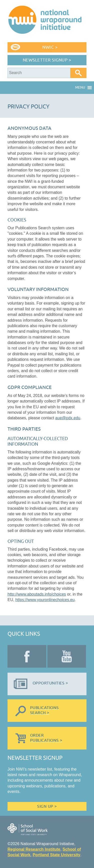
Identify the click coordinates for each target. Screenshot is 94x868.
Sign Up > (47, 806)
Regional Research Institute (34, 849)
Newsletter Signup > (47, 60)
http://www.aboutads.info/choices (37, 594)
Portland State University (56, 855)
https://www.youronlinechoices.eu (45, 600)
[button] (80, 88)
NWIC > (50, 47)
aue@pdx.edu (68, 418)
